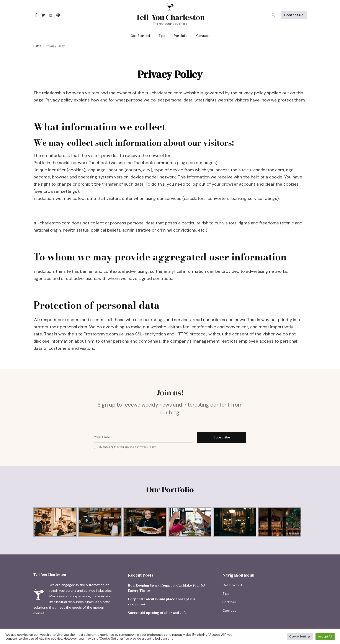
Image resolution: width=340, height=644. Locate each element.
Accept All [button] (325, 637)
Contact (203, 36)
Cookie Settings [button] (300, 637)
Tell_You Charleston (170, 17)
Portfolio (181, 36)
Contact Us (294, 15)
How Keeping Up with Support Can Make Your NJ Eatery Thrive (166, 588)
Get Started (140, 36)
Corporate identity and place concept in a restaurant (162, 602)
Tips (162, 36)
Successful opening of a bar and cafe (157, 613)
